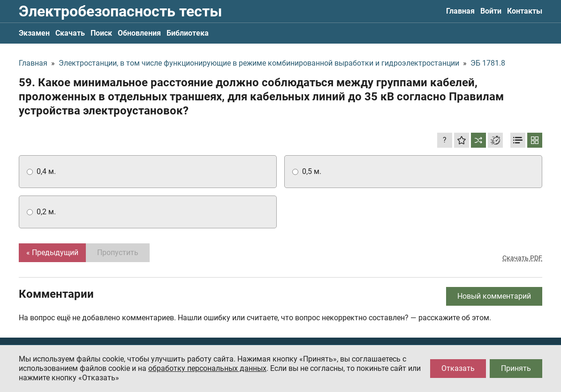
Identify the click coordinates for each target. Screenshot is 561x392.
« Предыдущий (52, 253)
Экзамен (34, 33)
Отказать (458, 368)
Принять (516, 368)
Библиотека (188, 33)
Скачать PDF (522, 258)
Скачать (70, 33)
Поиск (101, 33)
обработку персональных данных (207, 368)
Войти (491, 11)
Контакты (525, 11)
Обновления (139, 33)
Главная (460, 11)
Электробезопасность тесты (120, 11)
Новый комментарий (494, 296)
